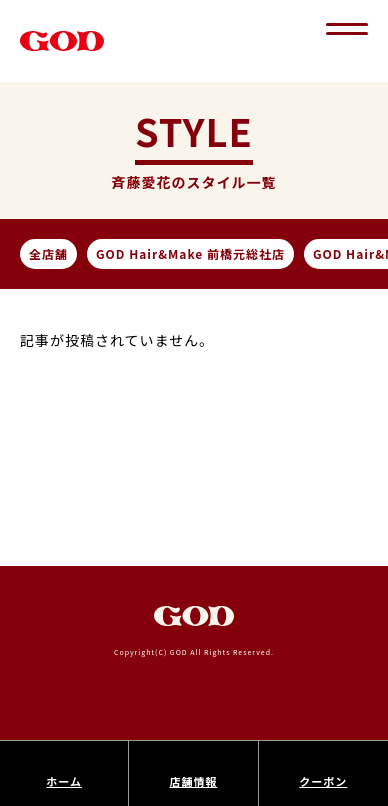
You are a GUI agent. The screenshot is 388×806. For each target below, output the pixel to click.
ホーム (64, 781)
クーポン (323, 781)
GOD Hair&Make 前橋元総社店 (190, 253)
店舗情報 (193, 781)
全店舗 (48, 253)
